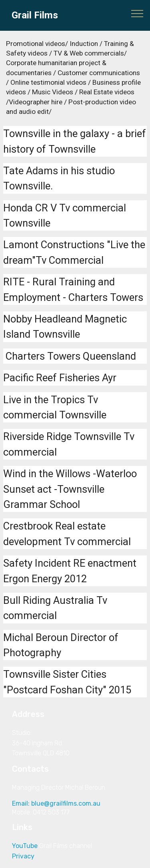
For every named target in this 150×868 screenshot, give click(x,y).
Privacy (23, 856)
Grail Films (35, 15)
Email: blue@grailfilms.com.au (59, 803)
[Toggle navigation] (137, 13)
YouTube (25, 846)
